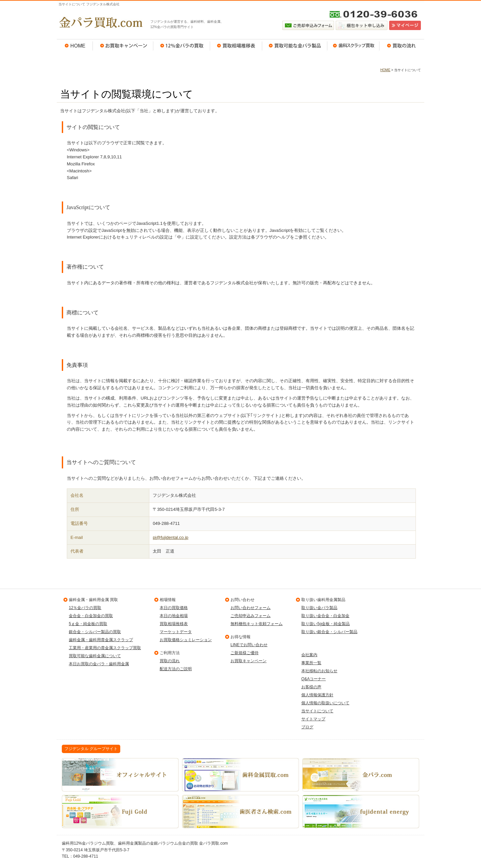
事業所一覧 (311, 663)
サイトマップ (313, 719)
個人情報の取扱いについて (325, 703)
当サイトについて (317, 711)
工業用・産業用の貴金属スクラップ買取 (105, 648)
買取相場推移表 (236, 46)
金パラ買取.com (100, 22)
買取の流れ (402, 46)
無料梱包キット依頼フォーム (257, 624)
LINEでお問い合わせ (249, 645)
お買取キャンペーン (123, 46)
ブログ (307, 727)
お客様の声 (311, 687)
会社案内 (309, 655)
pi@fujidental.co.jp (170, 537)
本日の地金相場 (174, 616)
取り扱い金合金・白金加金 (325, 616)
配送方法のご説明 (176, 669)
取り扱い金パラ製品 (319, 608)
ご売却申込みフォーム (251, 616)
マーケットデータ (176, 632)
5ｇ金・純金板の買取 (88, 624)
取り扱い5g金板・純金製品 (326, 624)
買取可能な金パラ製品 (295, 46)
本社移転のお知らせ (319, 671)
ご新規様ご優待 (245, 653)
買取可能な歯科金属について (95, 656)
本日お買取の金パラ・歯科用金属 (99, 664)
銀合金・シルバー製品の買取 (95, 632)
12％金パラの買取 (182, 46)
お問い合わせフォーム (251, 608)
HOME (75, 46)
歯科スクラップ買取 (353, 46)
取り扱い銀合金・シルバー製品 (329, 632)
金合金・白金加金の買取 (91, 616)
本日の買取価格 (174, 608)
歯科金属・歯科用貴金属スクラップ (101, 640)
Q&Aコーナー (313, 679)
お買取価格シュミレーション (186, 640)
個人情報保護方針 (317, 695)
